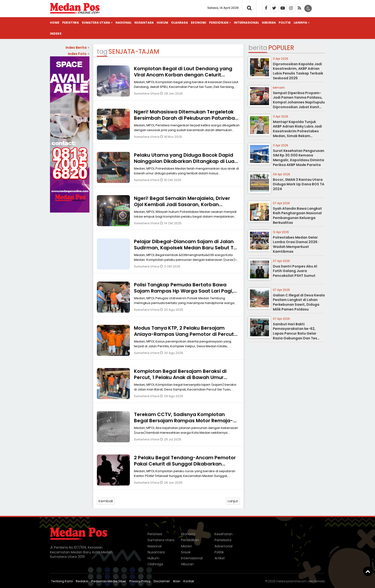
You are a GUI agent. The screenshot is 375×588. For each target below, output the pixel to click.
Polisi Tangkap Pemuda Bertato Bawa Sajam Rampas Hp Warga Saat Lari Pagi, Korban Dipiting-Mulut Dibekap (184, 291)
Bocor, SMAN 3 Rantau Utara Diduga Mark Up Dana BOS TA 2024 (299, 184)
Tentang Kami (62, 581)
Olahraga (179, 23)
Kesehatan (223, 534)
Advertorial (223, 546)
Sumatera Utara (96, 23)
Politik (285, 23)
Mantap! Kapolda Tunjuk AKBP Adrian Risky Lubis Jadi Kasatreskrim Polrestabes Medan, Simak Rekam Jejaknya (297, 131)
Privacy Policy (140, 581)
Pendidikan (219, 23)
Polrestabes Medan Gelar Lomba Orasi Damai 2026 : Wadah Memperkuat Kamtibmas (296, 244)
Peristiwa (71, 23)
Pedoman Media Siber (109, 581)
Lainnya (300, 23)
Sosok (186, 552)
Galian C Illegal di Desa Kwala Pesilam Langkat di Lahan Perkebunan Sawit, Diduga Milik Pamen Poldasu (299, 302)
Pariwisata (223, 540)
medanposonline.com (291, 581)
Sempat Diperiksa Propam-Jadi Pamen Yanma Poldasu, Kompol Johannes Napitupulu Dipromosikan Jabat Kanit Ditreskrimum (299, 102)
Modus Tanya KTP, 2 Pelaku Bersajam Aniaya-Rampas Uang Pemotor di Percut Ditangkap (184, 334)
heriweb (319, 581)
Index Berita (77, 48)
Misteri (186, 546)
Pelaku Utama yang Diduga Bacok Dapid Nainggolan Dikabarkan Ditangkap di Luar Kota (185, 161)
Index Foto (79, 54)
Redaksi (82, 581)
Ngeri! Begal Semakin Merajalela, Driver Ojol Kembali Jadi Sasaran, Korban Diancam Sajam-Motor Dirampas (182, 204)
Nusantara (144, 23)
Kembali (106, 501)
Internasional (246, 23)
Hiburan (269, 23)
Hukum (162, 23)
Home (55, 23)
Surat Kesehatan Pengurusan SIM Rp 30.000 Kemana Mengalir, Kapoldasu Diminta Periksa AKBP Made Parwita (299, 158)
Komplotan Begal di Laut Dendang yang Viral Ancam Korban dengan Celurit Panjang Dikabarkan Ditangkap (183, 75)
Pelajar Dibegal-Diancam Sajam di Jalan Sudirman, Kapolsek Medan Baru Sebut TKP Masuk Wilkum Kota (187, 248)
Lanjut (233, 501)
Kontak (189, 581)
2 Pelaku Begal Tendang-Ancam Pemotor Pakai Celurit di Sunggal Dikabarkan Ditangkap (185, 464)
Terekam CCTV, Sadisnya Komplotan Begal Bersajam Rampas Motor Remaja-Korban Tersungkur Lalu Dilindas (183, 421)
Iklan (177, 581)
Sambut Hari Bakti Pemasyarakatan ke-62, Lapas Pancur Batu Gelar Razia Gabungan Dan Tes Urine (295, 333)
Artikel (220, 558)
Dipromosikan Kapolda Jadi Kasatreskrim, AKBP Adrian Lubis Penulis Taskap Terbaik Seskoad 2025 (298, 71)
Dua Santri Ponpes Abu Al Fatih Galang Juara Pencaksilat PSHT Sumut (295, 271)
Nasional (124, 23)
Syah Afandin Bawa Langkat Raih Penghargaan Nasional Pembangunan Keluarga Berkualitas (297, 216)
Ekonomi (199, 23)
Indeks (56, 34)
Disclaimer (162, 581)
